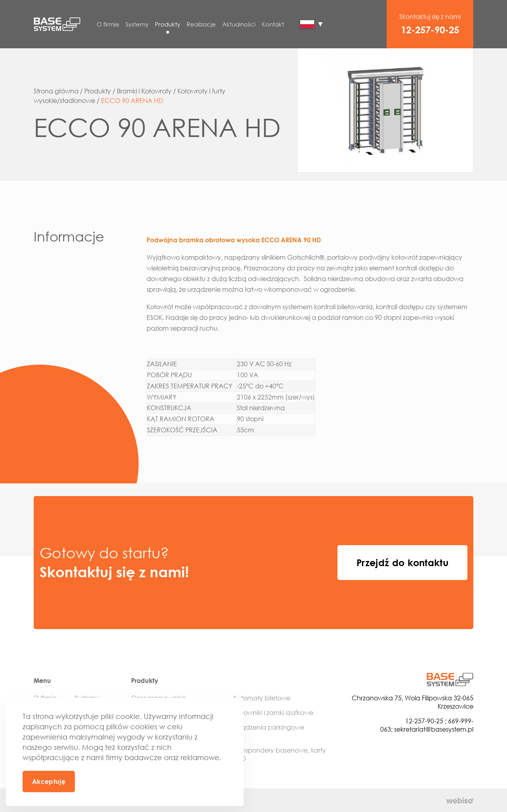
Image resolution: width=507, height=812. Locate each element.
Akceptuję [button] (49, 782)
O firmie (108, 24)
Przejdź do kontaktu (402, 562)
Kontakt (273, 24)
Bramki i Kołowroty (144, 91)
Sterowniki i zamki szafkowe (273, 713)
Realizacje (201, 24)
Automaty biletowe (261, 698)
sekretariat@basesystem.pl (434, 729)
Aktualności (239, 24)
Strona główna (56, 91)
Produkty (168, 24)
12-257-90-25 (430, 29)
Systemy (137, 24)
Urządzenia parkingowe (268, 727)
